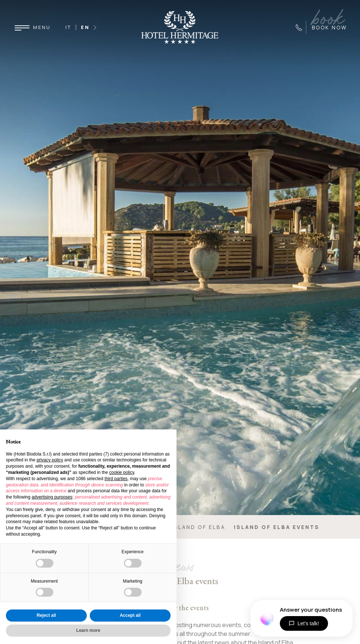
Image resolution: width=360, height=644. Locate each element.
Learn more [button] (88, 630)
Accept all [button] (130, 615)
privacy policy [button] (50, 460)
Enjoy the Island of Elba (179, 527)
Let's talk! (304, 623)
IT (68, 27)
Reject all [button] (47, 615)
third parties (116, 479)
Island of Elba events (277, 527)
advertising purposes (52, 497)
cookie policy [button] (122, 472)
